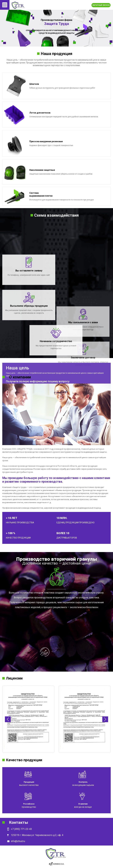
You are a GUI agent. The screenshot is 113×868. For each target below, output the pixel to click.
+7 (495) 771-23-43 (21, 829)
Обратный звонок (101, 5)
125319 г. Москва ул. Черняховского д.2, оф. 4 (37, 835)
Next (105, 719)
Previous (8, 719)
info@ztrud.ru (18, 841)
